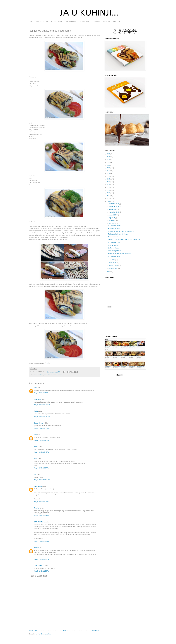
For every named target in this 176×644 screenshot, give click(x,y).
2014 (108, 187)
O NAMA (97, 21)
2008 (108, 272)
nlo (35, 474)
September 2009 (114, 212)
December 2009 (114, 204)
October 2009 (113, 209)
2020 (108, 171)
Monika (37, 508)
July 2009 (112, 218)
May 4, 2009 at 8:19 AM (42, 393)
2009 (108, 201)
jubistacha (38, 399)
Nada (36, 411)
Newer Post (33, 631)
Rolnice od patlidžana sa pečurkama (120, 254)
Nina (36, 387)
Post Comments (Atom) (45, 634)
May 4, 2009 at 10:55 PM (42, 480)
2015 (108, 185)
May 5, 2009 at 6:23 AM (42, 516)
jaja (45, 375)
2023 (108, 162)
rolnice (60, 375)
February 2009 (113, 266)
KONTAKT (117, 21)
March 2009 (112, 263)
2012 (108, 193)
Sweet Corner (39, 423)
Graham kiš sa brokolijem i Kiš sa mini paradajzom (124, 240)
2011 (108, 196)
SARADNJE (106, 21)
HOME (31, 21)
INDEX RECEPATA (42, 21)
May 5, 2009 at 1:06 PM (42, 559)
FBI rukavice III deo (114, 226)
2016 (108, 182)
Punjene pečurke (113, 245)
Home (65, 631)
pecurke (55, 375)
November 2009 (114, 207)
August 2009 (112, 215)
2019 (108, 174)
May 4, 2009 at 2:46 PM (42, 452)
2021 (108, 168)
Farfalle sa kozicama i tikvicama (118, 234)
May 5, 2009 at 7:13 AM (42, 541)
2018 (108, 176)
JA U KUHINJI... (39, 522)
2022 (108, 165)
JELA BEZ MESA (57, 21)
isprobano (40, 375)
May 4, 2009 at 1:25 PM (42, 440)
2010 (108, 199)
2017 (108, 179)
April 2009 (112, 260)
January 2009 (113, 268)
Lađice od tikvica (113, 248)
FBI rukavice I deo (114, 256)
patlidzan (49, 375)
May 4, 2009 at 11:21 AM (42, 417)
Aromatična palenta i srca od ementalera (121, 231)
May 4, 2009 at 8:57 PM (42, 468)
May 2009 (112, 223)
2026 (108, 154)
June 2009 (112, 220)
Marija (36, 447)
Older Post (96, 631)
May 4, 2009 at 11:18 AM (42, 405)
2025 (108, 157)
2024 (108, 160)
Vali (35, 435)
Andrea (37, 548)
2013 (108, 190)
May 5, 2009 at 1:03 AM (42, 502)
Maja (36, 459)
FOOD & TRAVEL (85, 21)
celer (36, 375)
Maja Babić (38, 486)
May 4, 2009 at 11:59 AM (42, 428)
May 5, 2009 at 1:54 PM (42, 571)
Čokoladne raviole (114, 237)
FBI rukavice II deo (114, 242)
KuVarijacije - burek (114, 229)
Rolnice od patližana (115, 251)
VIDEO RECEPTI (71, 21)
